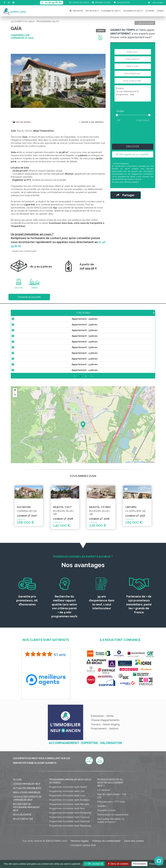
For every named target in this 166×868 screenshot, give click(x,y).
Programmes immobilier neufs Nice (67, 812)
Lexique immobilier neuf (27, 788)
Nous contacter (23, 823)
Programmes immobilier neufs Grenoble (69, 825)
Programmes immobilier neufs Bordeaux (69, 804)
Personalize (140, 864)
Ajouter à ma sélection (91, 122)
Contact (160, 11)
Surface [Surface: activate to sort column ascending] (51, 313)
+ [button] (15, 394)
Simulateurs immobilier (27, 796)
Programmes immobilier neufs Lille (67, 795)
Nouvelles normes (106, 814)
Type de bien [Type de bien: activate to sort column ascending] (27, 313)
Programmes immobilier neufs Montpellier (70, 816)
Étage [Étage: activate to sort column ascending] (84, 313)
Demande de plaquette (29, 297)
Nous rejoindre (22, 818)
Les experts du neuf (133, 11)
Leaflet (128, 465)
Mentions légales (131, 182)
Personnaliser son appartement (113, 818)
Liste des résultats (145, 23)
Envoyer (133, 147)
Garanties (102, 810)
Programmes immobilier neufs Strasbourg (70, 829)
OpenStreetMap (139, 465)
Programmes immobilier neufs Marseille (69, 808)
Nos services (92, 11)
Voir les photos (22, 122)
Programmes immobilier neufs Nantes (68, 791)
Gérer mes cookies (134, 845)
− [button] (15, 399)
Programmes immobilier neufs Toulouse (69, 821)
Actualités (150, 11)
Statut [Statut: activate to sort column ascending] (136, 313)
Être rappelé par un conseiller (133, 154)
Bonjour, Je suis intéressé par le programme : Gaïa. (133, 93)
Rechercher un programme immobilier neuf (26, 811)
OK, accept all (94, 864)
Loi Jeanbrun (104, 794)
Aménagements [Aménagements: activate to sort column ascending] (103, 313)
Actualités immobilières (27, 792)
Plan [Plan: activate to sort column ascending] (122, 313)
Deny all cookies (118, 864)
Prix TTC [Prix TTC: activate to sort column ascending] (68, 313)
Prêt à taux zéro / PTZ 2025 (111, 805)
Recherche (76, 11)
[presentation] (137, 132)
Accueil (18, 783)
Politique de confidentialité (106, 845)
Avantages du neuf (111, 11)
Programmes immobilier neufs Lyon (67, 799)
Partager (125, 195)
